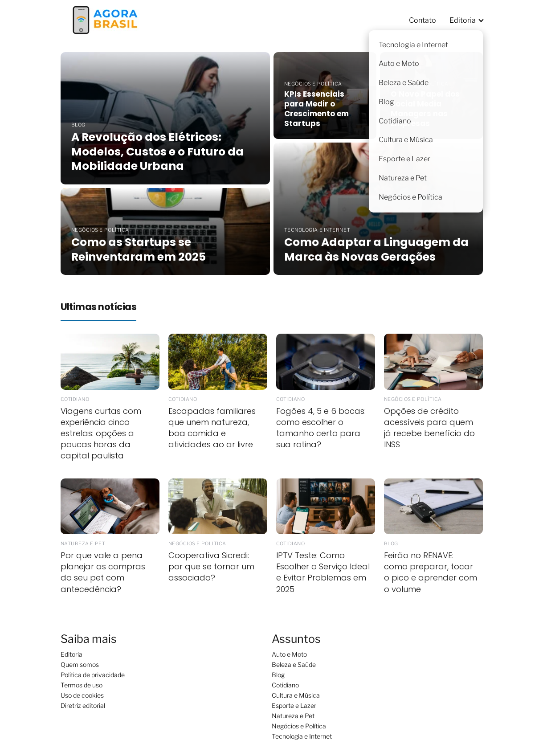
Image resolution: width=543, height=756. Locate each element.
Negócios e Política (299, 726)
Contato (423, 20)
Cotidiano (285, 685)
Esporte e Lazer (294, 705)
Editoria (463, 20)
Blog (278, 675)
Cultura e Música (296, 695)
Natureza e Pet (293, 716)
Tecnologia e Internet (302, 736)
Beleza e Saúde (294, 664)
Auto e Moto (289, 654)
